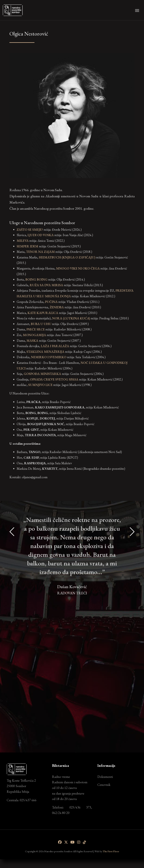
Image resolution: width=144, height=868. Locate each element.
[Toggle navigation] (137, 10)
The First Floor (111, 851)
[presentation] (12, 625)
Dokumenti (105, 777)
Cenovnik (104, 785)
